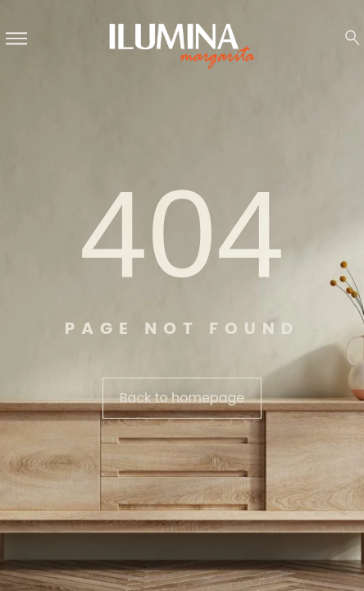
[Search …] (353, 38)
